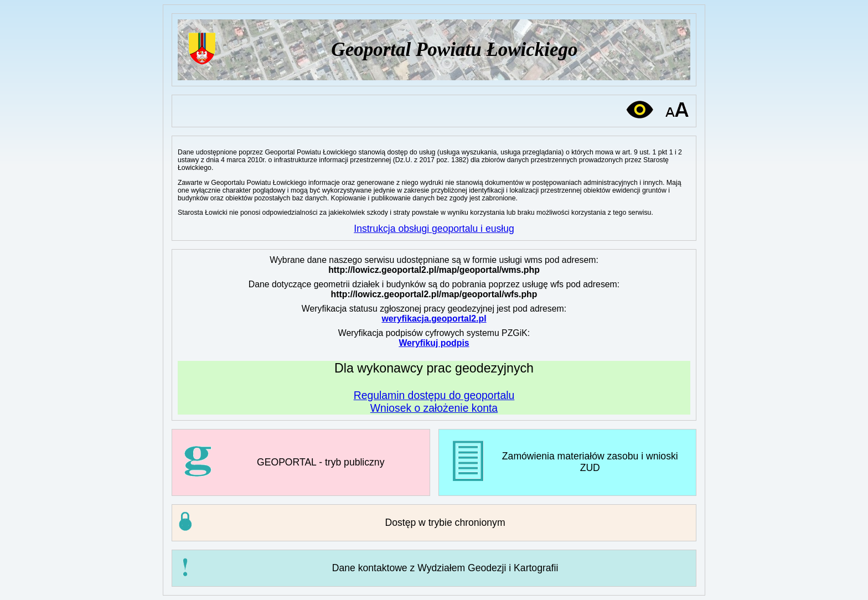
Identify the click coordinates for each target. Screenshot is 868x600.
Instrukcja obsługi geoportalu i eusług (434, 229)
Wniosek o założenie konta (434, 408)
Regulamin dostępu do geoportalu (434, 395)
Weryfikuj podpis (434, 343)
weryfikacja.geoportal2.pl (434, 319)
